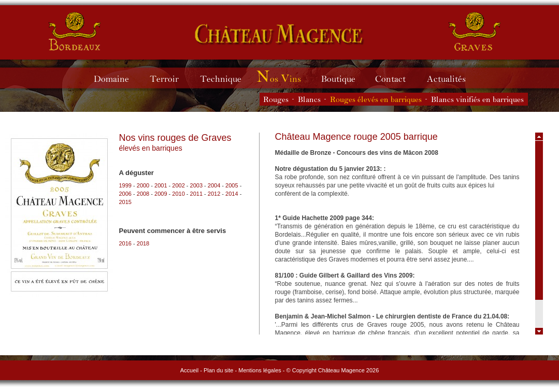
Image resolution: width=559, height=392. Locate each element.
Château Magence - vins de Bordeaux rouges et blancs (75, 31)
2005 (232, 185)
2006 (125, 194)
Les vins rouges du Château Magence (276, 99)
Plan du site (218, 370)
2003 (196, 185)
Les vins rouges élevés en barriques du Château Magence (376, 99)
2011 (196, 194)
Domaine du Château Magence (116, 78)
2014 (232, 194)
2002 (178, 185)
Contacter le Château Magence (396, 78)
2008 (143, 194)
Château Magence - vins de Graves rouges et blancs (279, 34)
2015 (125, 202)
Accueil (189, 370)
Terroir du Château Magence (169, 78)
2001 (161, 185)
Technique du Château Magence (225, 78)
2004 (214, 185)
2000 (143, 185)
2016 (125, 243)
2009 (161, 194)
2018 (143, 243)
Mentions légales (260, 370)
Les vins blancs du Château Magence (309, 99)
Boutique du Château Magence (343, 78)
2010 (178, 194)
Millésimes (286, 78)
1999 (125, 185)
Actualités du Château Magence (451, 78)
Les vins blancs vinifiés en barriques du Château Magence (478, 99)
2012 (214, 194)
